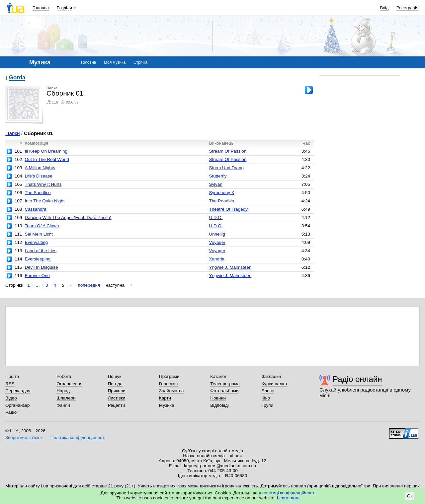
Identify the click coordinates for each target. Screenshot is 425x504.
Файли (63, 405)
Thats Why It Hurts (43, 184)
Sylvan (215, 184)
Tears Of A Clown (42, 226)
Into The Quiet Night (44, 201)
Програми (169, 376)
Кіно (266, 398)
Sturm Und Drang (226, 168)
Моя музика (115, 62)
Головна (41, 8)
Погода (115, 384)
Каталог (218, 376)
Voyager (217, 242)
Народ (63, 391)
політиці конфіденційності (289, 493)
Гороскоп (168, 384)
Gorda (17, 78)
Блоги (268, 391)
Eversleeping (38, 259)
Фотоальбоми (224, 391)
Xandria (216, 259)
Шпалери (66, 398)
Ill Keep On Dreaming (46, 151)
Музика (167, 405)
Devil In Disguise (41, 267)
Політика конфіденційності (78, 437)
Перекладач (18, 391)
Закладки (271, 376)
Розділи (64, 8)
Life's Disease (38, 176)
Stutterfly (218, 176)
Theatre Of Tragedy (228, 209)
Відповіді (219, 405)
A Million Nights (40, 168)
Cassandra (35, 209)
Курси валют (275, 384)
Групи (267, 405)
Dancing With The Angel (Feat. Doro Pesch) (68, 217)
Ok (410, 496)
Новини (218, 398)
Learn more (288, 498)
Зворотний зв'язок (24, 437)
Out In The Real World (47, 159)
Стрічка (140, 62)
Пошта (12, 376)
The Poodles (221, 201)
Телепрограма (225, 384)
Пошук (115, 376)
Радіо (11, 412)
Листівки (117, 398)
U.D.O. (216, 217)
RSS (10, 384)
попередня (89, 285)
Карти (165, 398)
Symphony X (221, 193)
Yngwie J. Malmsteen (230, 267)
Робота (64, 376)
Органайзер (17, 405)
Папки (12, 133)
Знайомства (171, 391)
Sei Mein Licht (39, 234)
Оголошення (69, 384)
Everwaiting (36, 242)
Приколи (117, 391)
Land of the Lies (41, 251)
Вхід (384, 8)
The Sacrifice (38, 193)
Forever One (37, 276)
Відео (11, 398)
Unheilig (217, 234)
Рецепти (117, 405)
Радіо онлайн (357, 379)
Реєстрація (407, 8)
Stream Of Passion (228, 151)
